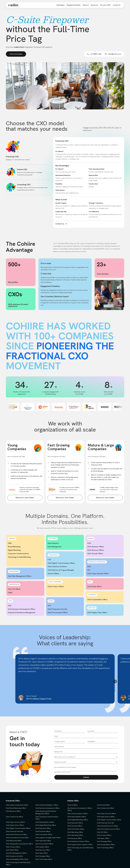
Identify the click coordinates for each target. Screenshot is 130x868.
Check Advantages (16, 54)
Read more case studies (25, 498)
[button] (115, 681)
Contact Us (117, 5)
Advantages (60, 5)
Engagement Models (74, 5)
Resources (94, 5)
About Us (86, 5)
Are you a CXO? (105, 5)
